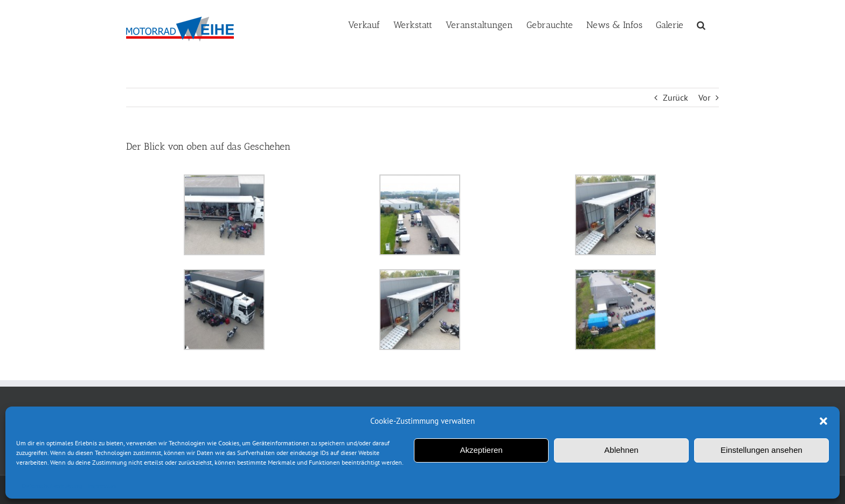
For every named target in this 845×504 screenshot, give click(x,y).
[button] (823, 421)
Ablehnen (621, 450)
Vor (704, 97)
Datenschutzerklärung (52, 485)
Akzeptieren (481, 450)
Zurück (676, 97)
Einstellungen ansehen (761, 450)
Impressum (102, 485)
